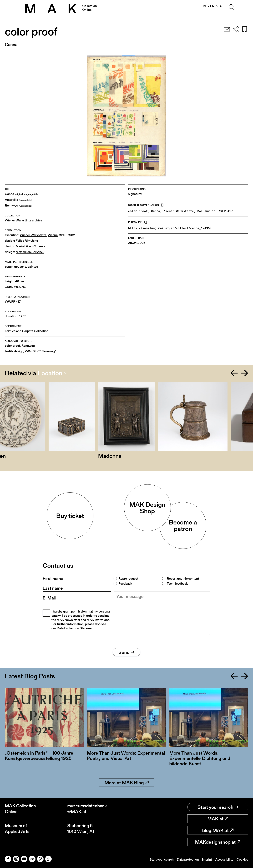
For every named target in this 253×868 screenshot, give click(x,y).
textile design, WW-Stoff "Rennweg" (30, 351)
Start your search (218, 807)
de (205, 6)
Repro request (128, 579)
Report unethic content (183, 579)
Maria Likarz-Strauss (30, 246)
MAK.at (218, 819)
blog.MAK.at (218, 830)
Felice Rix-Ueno (27, 241)
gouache (20, 267)
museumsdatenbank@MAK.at (87, 809)
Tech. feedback (177, 584)
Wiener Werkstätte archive (23, 220)
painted (33, 267)
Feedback (125, 584)
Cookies (242, 859)
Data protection (188, 859)
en (212, 6)
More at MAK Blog (127, 783)
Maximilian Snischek (30, 252)
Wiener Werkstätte (33, 235)
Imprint (207, 859)
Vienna (53, 235)
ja (220, 6)
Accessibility (224, 859)
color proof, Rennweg (20, 346)
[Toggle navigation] (245, 8)
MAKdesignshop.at (218, 842)
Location (50, 373)
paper (9, 267)
